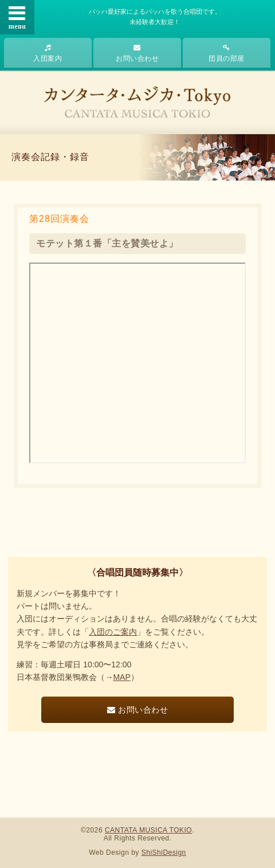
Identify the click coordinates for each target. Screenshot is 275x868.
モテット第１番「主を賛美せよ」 (107, 243)
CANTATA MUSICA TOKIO (148, 830)
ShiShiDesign (164, 853)
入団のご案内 (113, 632)
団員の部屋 (227, 53)
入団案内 (48, 53)
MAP (121, 677)
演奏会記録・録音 (50, 157)
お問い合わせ (137, 53)
